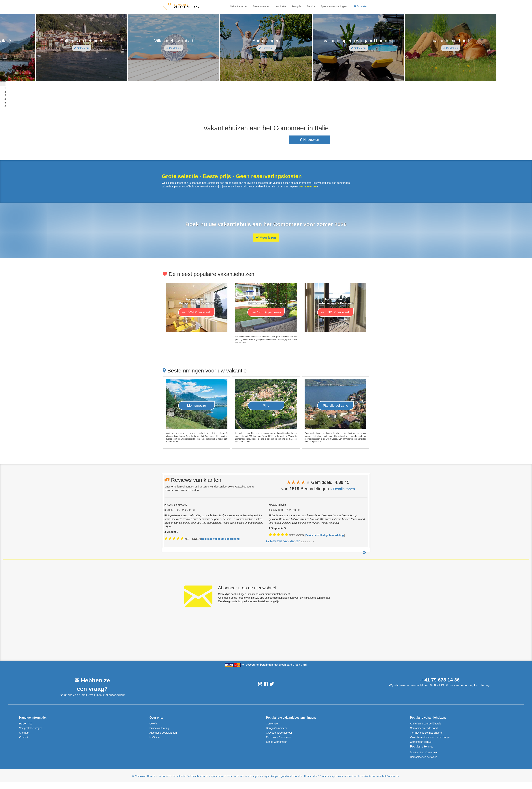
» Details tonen (342, 489)
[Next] (4, 84)
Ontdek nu (266, 48)
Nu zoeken (309, 140)
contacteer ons (308, 187)
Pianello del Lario (335, 406)
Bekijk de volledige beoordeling (220, 539)
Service (311, 6)
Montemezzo (196, 406)
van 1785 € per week (266, 312)
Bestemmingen (262, 6)
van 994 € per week (196, 312)
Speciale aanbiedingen (334, 6)
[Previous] (1, 84)
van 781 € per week (335, 312)
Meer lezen (266, 238)
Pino (266, 406)
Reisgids (296, 6)
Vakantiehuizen (239, 6)
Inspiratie (281, 6)
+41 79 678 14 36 (441, 680)
